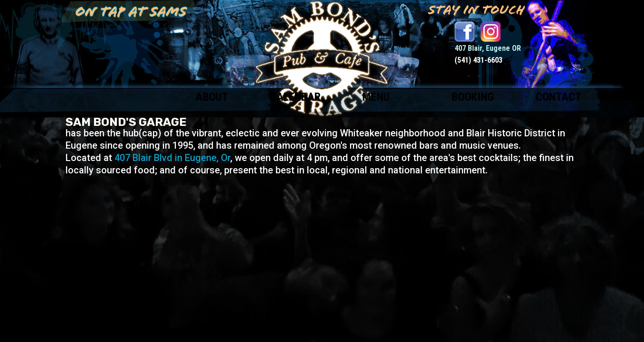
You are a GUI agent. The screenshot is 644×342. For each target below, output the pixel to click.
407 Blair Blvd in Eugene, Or (172, 158)
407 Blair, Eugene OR (488, 48)
